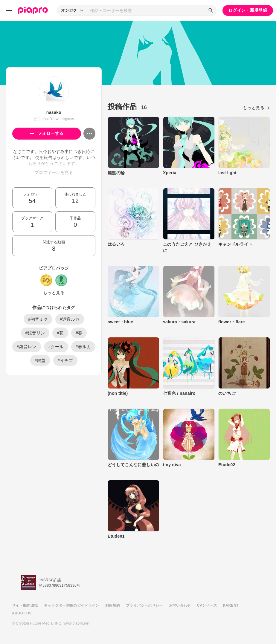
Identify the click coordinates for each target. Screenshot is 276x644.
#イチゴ (65, 360)
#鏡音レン (27, 347)
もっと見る (54, 293)
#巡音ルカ (70, 319)
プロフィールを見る (54, 172)
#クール (56, 347)
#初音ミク (38, 319)
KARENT (231, 605)
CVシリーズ (207, 605)
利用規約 (113, 605)
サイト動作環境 (25, 605)
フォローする (47, 133)
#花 (60, 333)
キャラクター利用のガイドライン (71, 605)
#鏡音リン (35, 333)
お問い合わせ (180, 605)
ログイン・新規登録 (248, 10)
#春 (79, 333)
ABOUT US (22, 613)
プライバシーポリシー (144, 605)
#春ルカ (83, 347)
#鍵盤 (40, 360)
